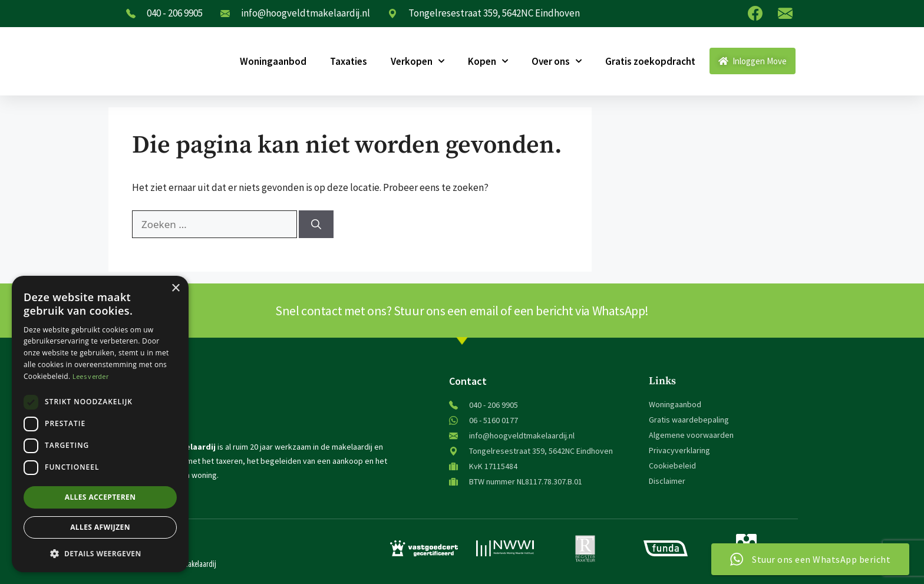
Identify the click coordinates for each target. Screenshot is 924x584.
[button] (100, 553)
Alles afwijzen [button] (100, 527)
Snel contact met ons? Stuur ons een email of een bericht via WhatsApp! (462, 311)
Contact (468, 381)
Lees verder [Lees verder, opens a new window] (90, 376)
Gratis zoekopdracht (650, 61)
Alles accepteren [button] (100, 497)
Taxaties (349, 61)
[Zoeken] (316, 225)
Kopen (488, 61)
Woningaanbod (273, 61)
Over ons (557, 61)
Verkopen (418, 61)
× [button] (175, 288)
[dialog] (100, 424)
